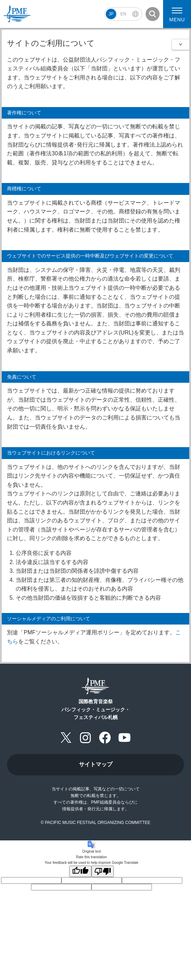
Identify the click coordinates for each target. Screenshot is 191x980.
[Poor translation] (103, 871)
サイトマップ (96, 764)
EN (123, 14)
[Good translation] (80, 871)
